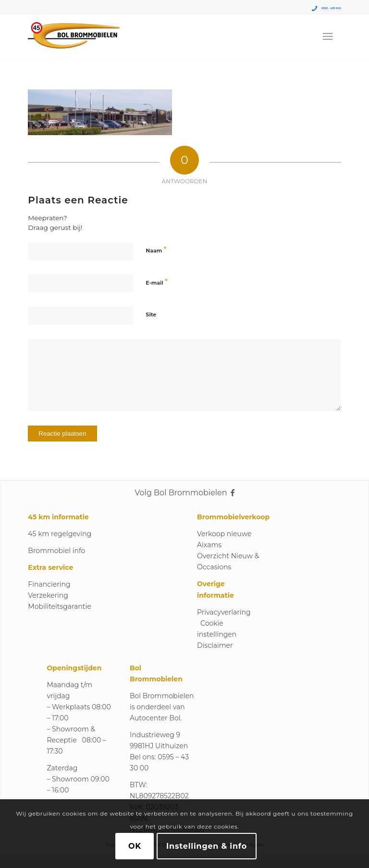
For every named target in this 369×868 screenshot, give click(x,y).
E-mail (157, 282)
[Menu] (328, 37)
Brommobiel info (56, 551)
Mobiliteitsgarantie (59, 606)
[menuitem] (328, 37)
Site (151, 314)
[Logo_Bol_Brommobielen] (74, 37)
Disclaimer (215, 645)
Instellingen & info (207, 846)
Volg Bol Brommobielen (184, 493)
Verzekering (48, 595)
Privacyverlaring (224, 612)
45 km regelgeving (60, 534)
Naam (156, 250)
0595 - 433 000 (331, 8)
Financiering (49, 584)
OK (135, 846)
